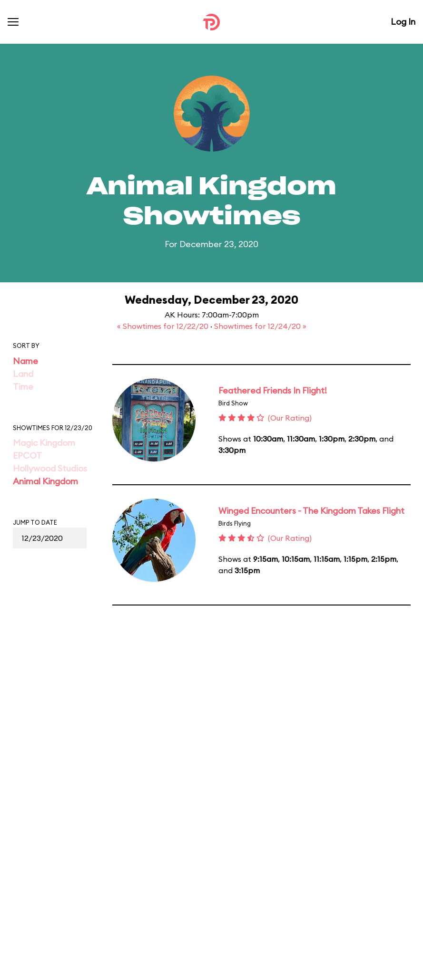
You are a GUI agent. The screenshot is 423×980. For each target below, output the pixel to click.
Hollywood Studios (50, 468)
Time (23, 387)
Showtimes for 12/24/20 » (260, 326)
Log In (403, 22)
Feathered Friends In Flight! (273, 390)
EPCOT (27, 456)
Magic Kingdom (44, 443)
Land (23, 374)
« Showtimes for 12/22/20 (164, 326)
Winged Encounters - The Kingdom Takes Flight (311, 511)
